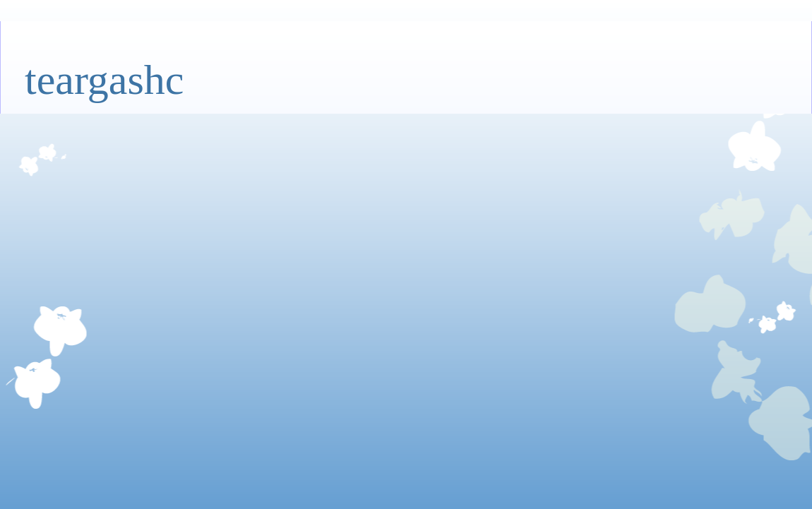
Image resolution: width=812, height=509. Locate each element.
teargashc (104, 80)
